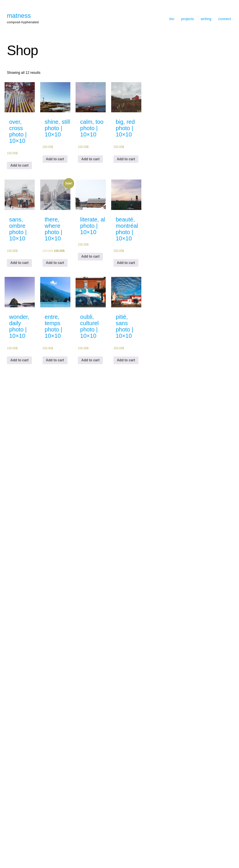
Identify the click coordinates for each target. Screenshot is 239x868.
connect (225, 19)
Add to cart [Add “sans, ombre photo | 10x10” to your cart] (19, 263)
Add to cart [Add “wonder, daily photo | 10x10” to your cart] (19, 360)
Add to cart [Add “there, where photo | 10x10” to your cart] (55, 263)
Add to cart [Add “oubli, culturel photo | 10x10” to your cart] (90, 360)
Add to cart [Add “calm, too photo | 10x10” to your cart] (90, 159)
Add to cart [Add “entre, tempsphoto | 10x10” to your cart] (55, 360)
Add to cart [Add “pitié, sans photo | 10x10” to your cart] (126, 360)
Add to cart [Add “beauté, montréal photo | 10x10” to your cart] (126, 263)
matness (19, 16)
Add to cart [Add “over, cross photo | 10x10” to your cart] (19, 165)
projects (188, 19)
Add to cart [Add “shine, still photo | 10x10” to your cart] (55, 159)
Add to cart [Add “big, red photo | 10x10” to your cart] (126, 159)
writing (206, 19)
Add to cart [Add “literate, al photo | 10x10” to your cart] (90, 256)
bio (172, 19)
